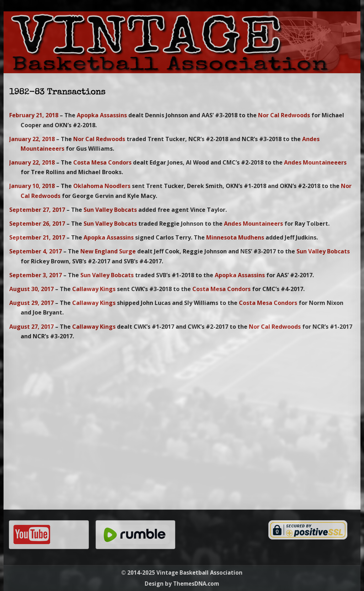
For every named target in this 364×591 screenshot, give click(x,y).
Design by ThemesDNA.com (182, 584)
